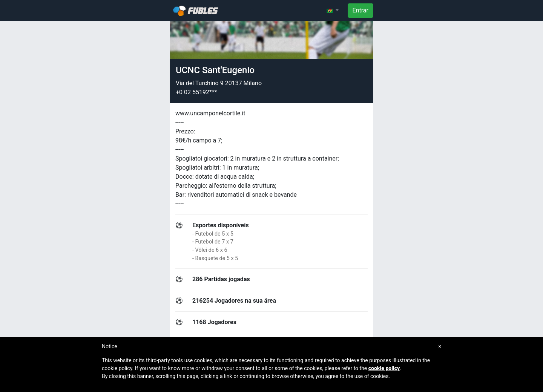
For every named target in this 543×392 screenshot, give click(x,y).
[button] (333, 11)
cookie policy (384, 368)
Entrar (360, 10)
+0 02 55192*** (196, 92)
